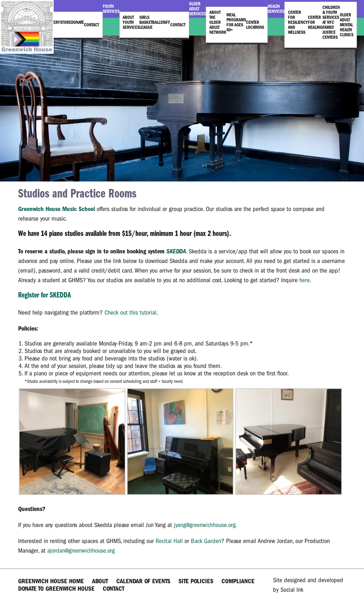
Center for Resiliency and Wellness (298, 22)
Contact (92, 25)
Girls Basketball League (150, 22)
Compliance (238, 581)
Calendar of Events (143, 581)
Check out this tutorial (130, 313)
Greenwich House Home (51, 581)
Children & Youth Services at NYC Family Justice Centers (331, 22)
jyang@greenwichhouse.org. (205, 525)
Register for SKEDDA (44, 296)
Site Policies (196, 581)
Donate (77, 22)
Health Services (276, 9)
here (304, 280)
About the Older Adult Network (218, 22)
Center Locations (255, 25)
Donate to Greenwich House (56, 589)
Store (66, 22)
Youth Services (111, 9)
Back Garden (206, 541)
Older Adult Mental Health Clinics (347, 25)
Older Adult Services (197, 9)
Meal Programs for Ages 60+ (236, 22)
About (100, 581)
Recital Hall (169, 541)
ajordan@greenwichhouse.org (81, 551)
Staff (165, 22)
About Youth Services (131, 22)
